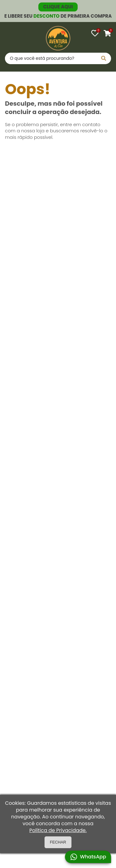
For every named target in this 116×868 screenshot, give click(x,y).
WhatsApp (88, 857)
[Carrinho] (107, 33)
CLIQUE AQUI (58, 7)
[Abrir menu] (9, 33)
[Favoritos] (95, 33)
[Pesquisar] (104, 58)
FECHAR (58, 842)
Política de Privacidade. (58, 831)
